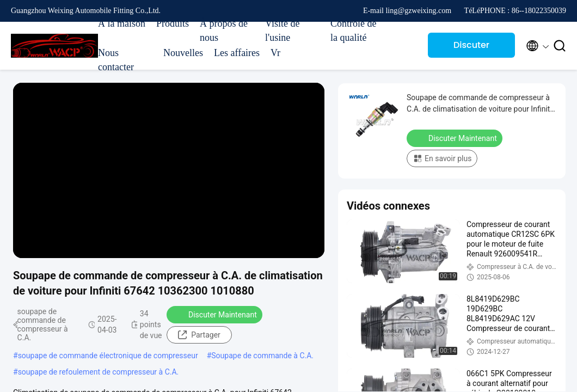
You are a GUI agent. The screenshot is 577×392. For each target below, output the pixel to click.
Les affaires (237, 53)
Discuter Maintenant (472, 48)
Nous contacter (116, 60)
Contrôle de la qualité (353, 30)
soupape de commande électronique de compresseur (108, 356)
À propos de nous (224, 30)
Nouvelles (183, 53)
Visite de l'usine (282, 30)
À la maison (122, 23)
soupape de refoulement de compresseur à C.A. (99, 372)
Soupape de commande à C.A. (262, 356)
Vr (275, 53)
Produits (173, 23)
